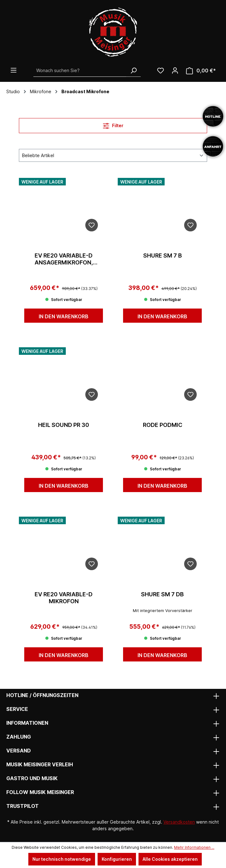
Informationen (27, 723)
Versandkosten (179, 822)
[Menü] (14, 70)
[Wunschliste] (161, 71)
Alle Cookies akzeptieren (170, 859)
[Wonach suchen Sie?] (80, 71)
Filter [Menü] (113, 125)
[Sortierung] (113, 155)
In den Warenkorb (64, 316)
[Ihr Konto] (175, 71)
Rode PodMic (163, 425)
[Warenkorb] (201, 71)
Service (17, 709)
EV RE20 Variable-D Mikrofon (64, 598)
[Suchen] (133, 71)
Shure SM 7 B (163, 255)
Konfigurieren (117, 859)
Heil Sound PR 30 (64, 425)
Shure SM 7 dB (162, 594)
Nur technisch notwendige (62, 859)
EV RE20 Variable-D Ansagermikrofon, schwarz (64, 259)
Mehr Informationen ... (194, 847)
